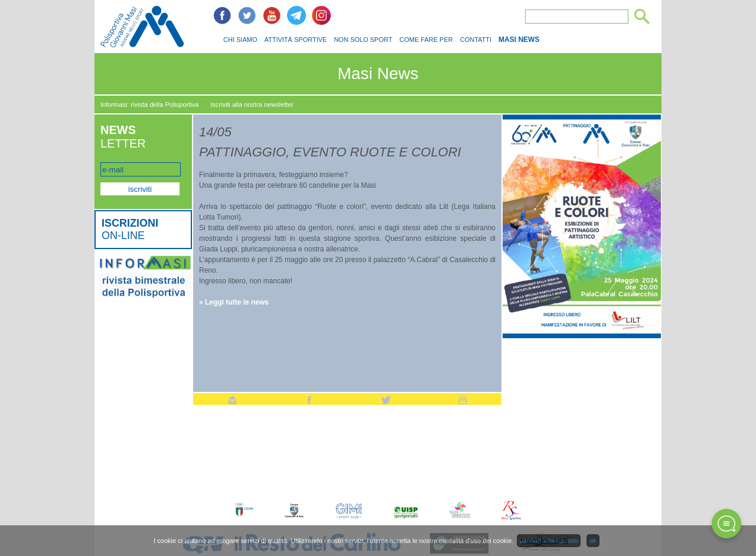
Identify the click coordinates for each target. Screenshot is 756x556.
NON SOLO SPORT (363, 40)
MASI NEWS (519, 40)
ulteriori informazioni (549, 541)
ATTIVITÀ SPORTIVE (295, 40)
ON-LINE (130, 229)
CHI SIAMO (240, 40)
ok (593, 541)
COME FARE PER (426, 40)
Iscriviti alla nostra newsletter (252, 104)
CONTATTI (476, 40)
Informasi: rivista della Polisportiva (149, 104)
